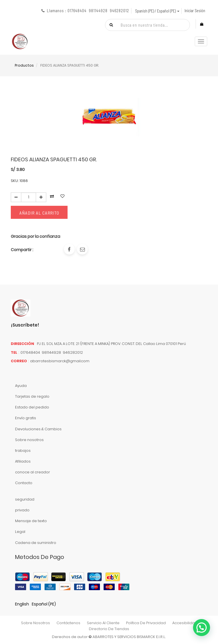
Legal (20, 532)
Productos (24, 65)
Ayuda (21, 386)
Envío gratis (26, 418)
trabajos (23, 451)
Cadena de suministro (36, 543)
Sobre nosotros (29, 440)
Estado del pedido (32, 407)
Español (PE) (44, 604)
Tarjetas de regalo (32, 396)
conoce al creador (33, 472)
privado (22, 510)
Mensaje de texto (31, 521)
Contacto (24, 483)
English (22, 604)
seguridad (25, 499)
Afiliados (23, 461)
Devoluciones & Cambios (38, 429)
